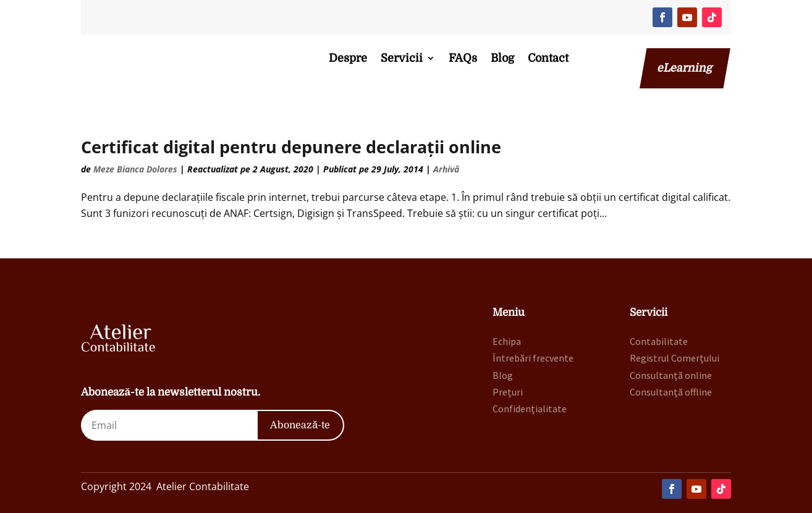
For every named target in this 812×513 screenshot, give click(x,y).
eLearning (685, 68)
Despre (348, 58)
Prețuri (508, 392)
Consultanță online (671, 375)
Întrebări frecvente (533, 358)
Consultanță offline (671, 392)
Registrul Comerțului (675, 358)
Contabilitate (659, 341)
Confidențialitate (530, 409)
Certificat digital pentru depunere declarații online (291, 147)
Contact (548, 58)
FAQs (463, 58)
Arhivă (446, 169)
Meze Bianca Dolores (135, 169)
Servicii (402, 58)
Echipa (507, 341)
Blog (502, 58)
